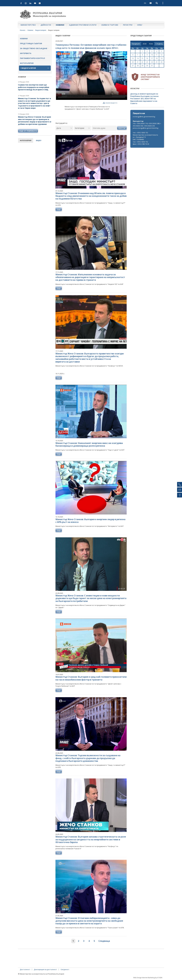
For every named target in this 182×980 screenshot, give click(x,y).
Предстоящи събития (31, 43)
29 (142, 66)
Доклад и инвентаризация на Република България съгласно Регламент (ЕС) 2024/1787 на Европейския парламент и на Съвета (144, 99)
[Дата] (64, 128)
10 (152, 55)
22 (142, 62)
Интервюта (26, 53)
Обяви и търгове (110, 25)
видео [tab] (39, 140)
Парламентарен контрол (32, 58)
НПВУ (140, 25)
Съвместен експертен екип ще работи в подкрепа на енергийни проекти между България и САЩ (34, 87)
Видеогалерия (41, 30)
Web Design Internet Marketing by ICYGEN (148, 978)
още (59, 209)
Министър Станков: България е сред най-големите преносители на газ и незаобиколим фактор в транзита (91, 678)
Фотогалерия (27, 63)
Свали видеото (110, 103)
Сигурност (65, 969)
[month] (151, 44)
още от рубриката (28, 131)
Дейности (46, 25)
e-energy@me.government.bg (144, 117)
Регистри (128, 25)
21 (138, 62)
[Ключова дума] (104, 128)
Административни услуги (83, 25)
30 (147, 66)
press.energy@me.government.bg (145, 128)
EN (145, 3)
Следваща (104, 941)
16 (147, 58)
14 (138, 58)
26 (162, 62)
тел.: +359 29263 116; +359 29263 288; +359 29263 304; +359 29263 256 (147, 125)
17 (152, 58)
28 (138, 66)
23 (147, 62)
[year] (145, 44)
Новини (60, 25)
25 (157, 62)
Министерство (28, 25)
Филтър (122, 128)
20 (133, 62)
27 (133, 66)
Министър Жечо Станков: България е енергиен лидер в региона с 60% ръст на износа (90, 521)
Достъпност (25, 969)
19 (162, 58)
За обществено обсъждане (34, 48)
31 (152, 66)
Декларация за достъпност (45, 969)
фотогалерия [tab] (26, 140)
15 (142, 58)
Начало (23, 30)
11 (157, 55)
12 (162, 55)
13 (133, 58)
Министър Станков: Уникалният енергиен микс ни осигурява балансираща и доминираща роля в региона (89, 444)
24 (152, 62)
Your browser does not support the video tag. (92, 76)
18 (157, 58)
